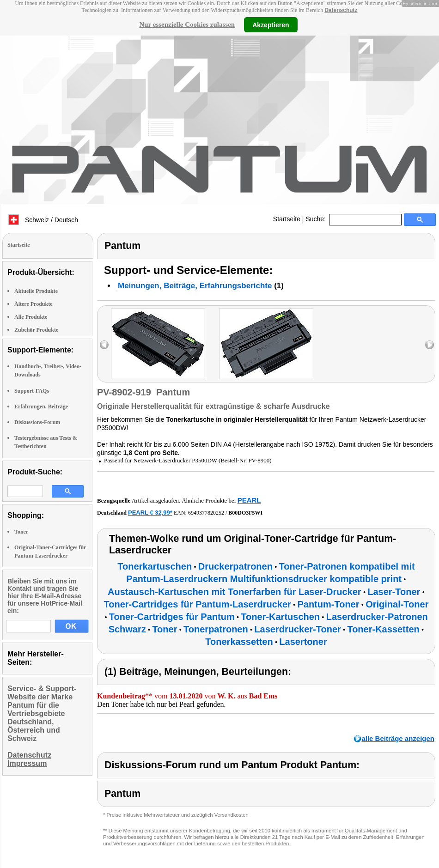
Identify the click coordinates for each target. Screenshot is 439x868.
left (104, 345)
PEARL (249, 500)
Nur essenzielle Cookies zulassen (187, 24)
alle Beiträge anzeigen (398, 738)
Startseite (287, 219)
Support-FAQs (32, 391)
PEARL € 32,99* (150, 513)
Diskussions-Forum (37, 422)
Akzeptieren (271, 24)
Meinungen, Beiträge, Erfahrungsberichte (195, 286)
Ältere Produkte (34, 304)
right (430, 345)
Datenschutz (341, 10)
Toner (21, 532)
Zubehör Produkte (36, 330)
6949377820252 (206, 513)
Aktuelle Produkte (36, 291)
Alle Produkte (31, 317)
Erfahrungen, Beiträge (41, 407)
